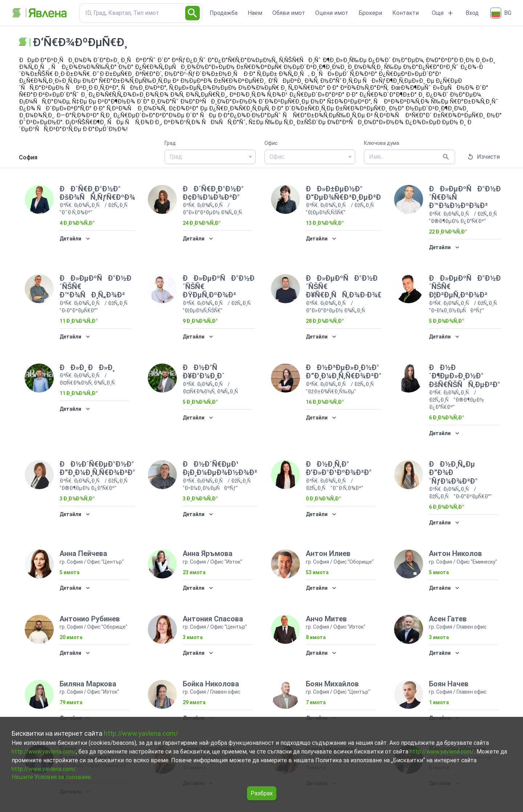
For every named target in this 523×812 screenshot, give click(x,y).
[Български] (502, 13)
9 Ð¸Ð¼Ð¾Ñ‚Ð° (200, 321)
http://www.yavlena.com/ (141, 733)
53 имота (317, 572)
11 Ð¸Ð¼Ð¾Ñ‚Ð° (79, 321)
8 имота (316, 637)
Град (170, 143)
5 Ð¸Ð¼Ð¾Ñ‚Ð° (447, 321)
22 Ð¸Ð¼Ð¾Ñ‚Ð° (448, 232)
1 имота (439, 702)
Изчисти (484, 157)
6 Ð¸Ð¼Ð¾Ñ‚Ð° (447, 418)
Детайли (75, 239)
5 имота (70, 572)
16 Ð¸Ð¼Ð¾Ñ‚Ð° (325, 402)
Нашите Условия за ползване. (52, 777)
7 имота (316, 702)
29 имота (194, 702)
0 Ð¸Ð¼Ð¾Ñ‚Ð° (323, 499)
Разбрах (262, 793)
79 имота (71, 702)
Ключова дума (382, 143)
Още (443, 13)
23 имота (194, 572)
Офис (271, 143)
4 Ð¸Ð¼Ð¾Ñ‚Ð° (77, 223)
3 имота (193, 637)
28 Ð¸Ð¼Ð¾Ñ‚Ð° (325, 321)
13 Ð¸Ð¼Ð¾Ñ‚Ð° (325, 223)
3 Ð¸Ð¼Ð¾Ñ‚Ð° (77, 499)
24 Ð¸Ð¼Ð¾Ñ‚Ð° (202, 223)
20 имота (71, 637)
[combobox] (210, 157)
